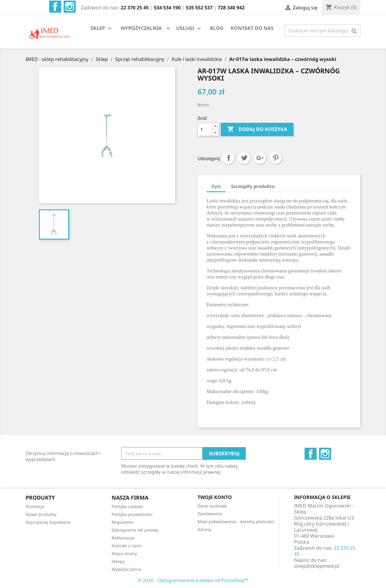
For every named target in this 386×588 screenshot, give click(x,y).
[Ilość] (205, 129)
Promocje (35, 506)
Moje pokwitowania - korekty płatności (236, 521)
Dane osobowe (212, 506)
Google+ (260, 158)
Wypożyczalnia (126, 569)
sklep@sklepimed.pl (317, 566)
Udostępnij (229, 158)
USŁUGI (189, 29)
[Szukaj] (323, 30)
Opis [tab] (216, 186)
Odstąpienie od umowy (135, 530)
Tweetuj (244, 158)
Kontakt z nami (127, 546)
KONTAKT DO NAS (252, 28)
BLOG (217, 28)
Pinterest (276, 158)
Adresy (204, 529)
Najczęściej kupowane (48, 522)
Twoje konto (215, 497)
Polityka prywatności (132, 514)
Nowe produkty (41, 514)
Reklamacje (123, 538)
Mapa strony (124, 553)
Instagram (70, 7)
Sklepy (118, 561)
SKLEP (102, 29)
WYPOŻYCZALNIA (141, 28)
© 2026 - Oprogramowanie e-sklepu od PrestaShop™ (193, 580)
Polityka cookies (127, 506)
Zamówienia (210, 514)
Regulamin (123, 522)
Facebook (55, 7)
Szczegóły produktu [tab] (253, 186)
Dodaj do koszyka (257, 129)
